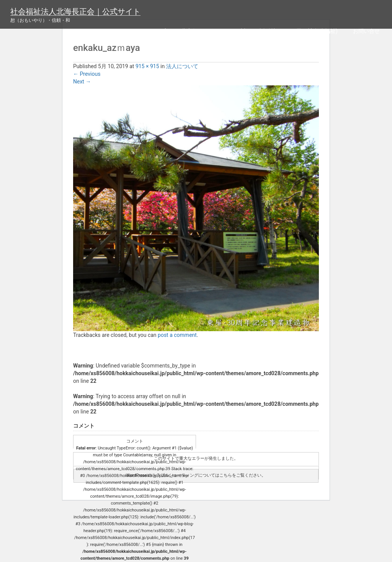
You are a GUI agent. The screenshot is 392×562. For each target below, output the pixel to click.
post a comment (177, 335)
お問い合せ (366, 31)
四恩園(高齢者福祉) (314, 31)
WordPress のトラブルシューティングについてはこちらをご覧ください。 (196, 475)
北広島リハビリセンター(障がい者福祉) (229, 31)
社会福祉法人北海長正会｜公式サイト (75, 11)
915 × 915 (147, 66)
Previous (87, 74)
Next (82, 82)
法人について (182, 66)
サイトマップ (150, 31)
